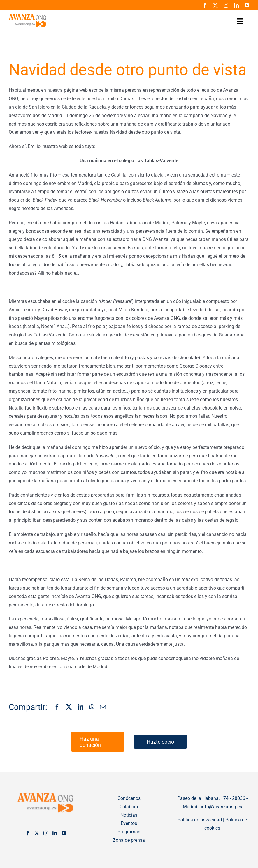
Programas (129, 832)
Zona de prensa (129, 840)
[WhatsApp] (92, 707)
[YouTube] (64, 833)
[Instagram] (46, 833)
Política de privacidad (200, 820)
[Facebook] (57, 707)
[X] (69, 707)
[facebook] (205, 5)
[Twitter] (37, 833)
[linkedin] (236, 5)
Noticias (129, 815)
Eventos (129, 823)
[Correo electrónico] (103, 707)
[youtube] (247, 5)
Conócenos (129, 798)
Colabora (129, 807)
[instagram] (226, 5)
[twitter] (215, 5)
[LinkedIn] (80, 707)
